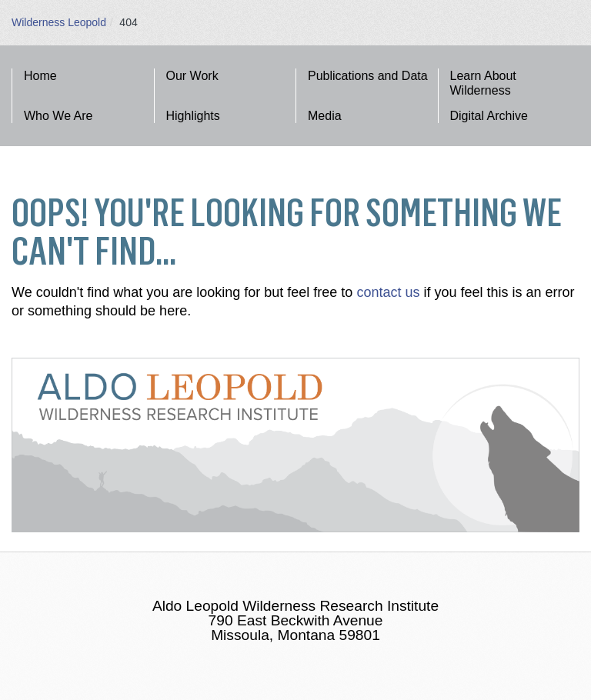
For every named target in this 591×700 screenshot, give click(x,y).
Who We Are (58, 116)
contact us (388, 292)
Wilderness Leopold (59, 22)
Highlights (193, 116)
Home (40, 76)
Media (325, 116)
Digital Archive (489, 116)
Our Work (192, 76)
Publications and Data (368, 76)
